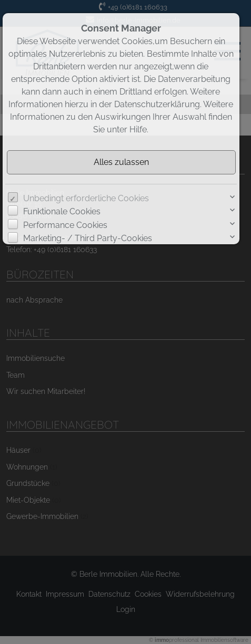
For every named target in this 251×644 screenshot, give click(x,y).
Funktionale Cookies (62, 211)
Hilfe (138, 129)
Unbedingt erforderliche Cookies (86, 198)
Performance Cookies (65, 225)
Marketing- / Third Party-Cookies (88, 238)
